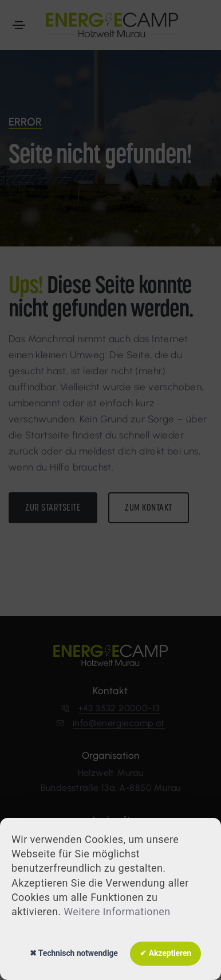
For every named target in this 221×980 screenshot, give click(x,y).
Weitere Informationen (117, 912)
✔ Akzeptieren (165, 953)
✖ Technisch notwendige (74, 953)
